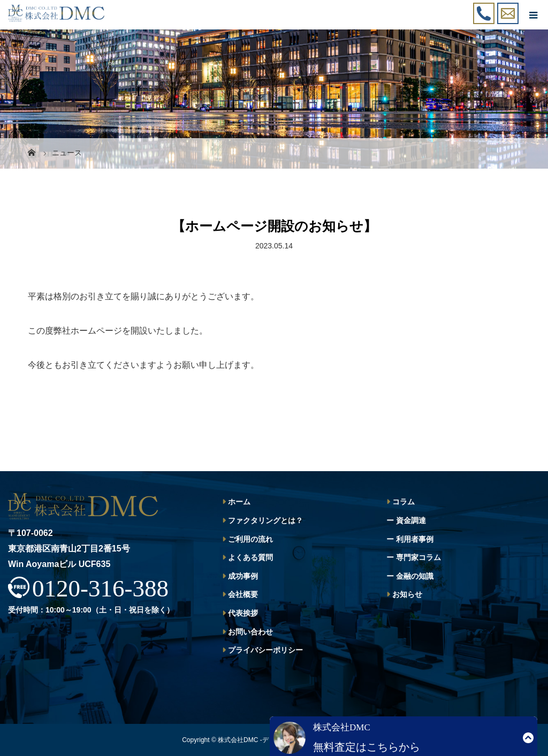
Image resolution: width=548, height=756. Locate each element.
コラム (404, 502)
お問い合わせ (250, 632)
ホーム (239, 502)
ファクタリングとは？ (265, 520)
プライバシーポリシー (265, 650)
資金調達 (411, 520)
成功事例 (243, 576)
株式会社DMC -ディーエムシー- (264, 740)
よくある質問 (250, 557)
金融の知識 (415, 576)
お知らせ (407, 594)
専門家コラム (418, 557)
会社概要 (243, 594)
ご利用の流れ (250, 539)
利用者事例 (415, 539)
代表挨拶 (243, 613)
